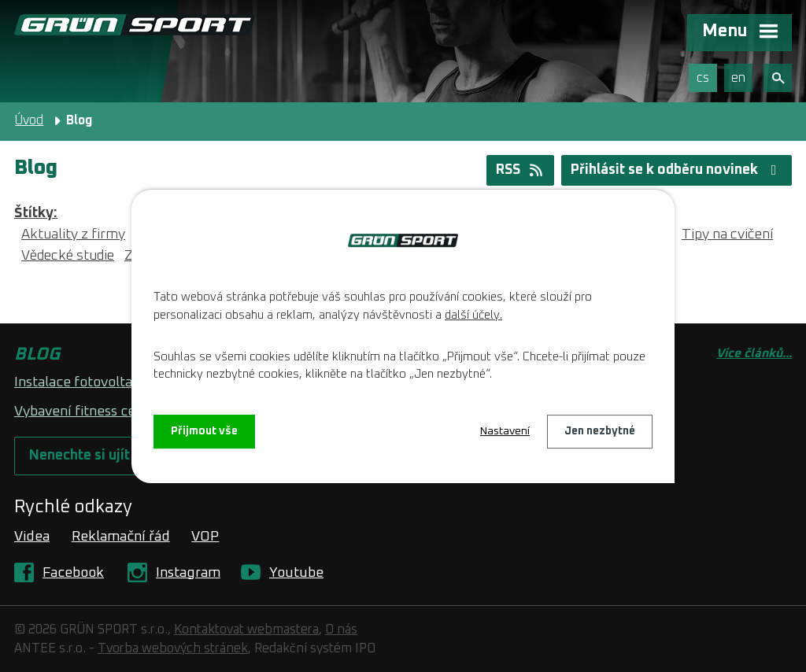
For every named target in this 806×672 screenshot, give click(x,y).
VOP (205, 537)
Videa (32, 537)
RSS (521, 170)
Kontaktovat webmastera (246, 630)
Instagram (188, 573)
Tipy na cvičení (727, 234)
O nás (341, 630)
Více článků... (754, 354)
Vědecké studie (68, 256)
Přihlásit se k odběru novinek (677, 170)
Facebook (73, 573)
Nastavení (505, 431)
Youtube (296, 573)
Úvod (29, 120)
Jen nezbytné (600, 431)
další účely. (473, 315)
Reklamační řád (121, 537)
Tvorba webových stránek (173, 648)
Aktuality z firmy (73, 234)
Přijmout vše (204, 431)
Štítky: (36, 213)
